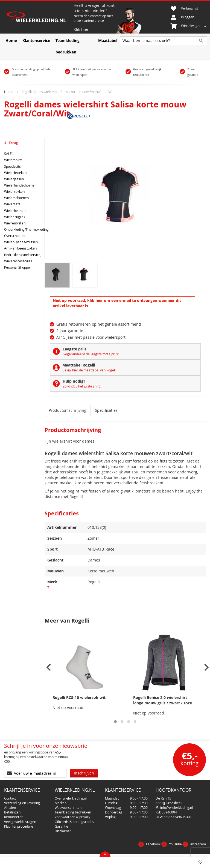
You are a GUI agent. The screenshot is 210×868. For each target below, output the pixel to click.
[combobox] (164, 41)
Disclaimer (63, 831)
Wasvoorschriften (68, 807)
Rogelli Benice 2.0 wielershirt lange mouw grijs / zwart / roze (163, 700)
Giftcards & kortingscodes (74, 822)
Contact (10, 798)
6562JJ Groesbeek (169, 803)
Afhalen (10, 807)
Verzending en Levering (22, 803)
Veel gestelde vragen (20, 822)
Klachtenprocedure (19, 826)
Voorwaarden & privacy (72, 817)
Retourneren (14, 817)
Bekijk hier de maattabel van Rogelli (89, 370)
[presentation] (49, 667)
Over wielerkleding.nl (71, 798)
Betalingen (12, 812)
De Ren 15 (163, 798)
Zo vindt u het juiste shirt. (82, 386)
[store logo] (39, 18)
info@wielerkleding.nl (177, 807)
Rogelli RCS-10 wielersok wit (79, 697)
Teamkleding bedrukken (73, 812)
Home (9, 92)
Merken (61, 803)
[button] (115, 722)
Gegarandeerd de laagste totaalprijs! (91, 354)
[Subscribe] (84, 773)
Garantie (61, 826)
